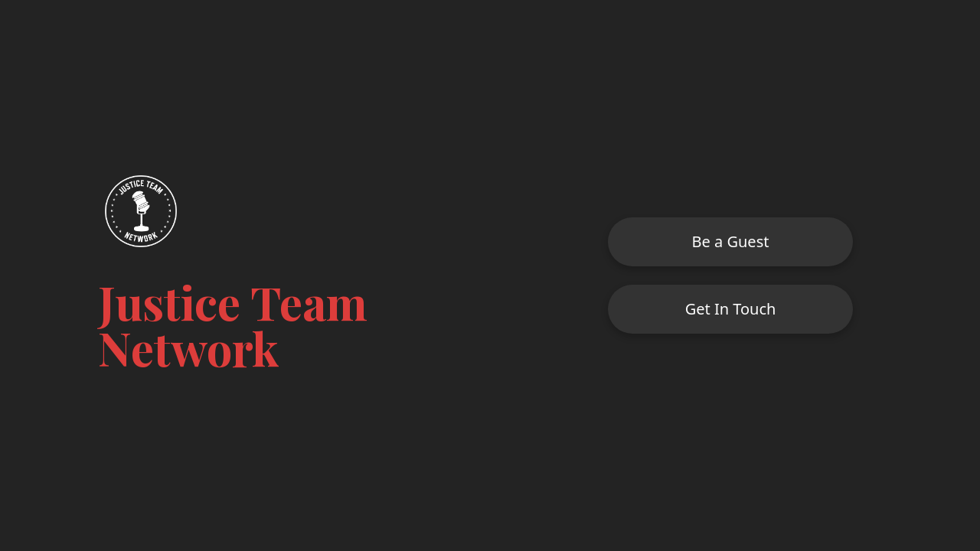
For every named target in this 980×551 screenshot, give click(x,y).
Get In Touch (731, 309)
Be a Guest (731, 241)
